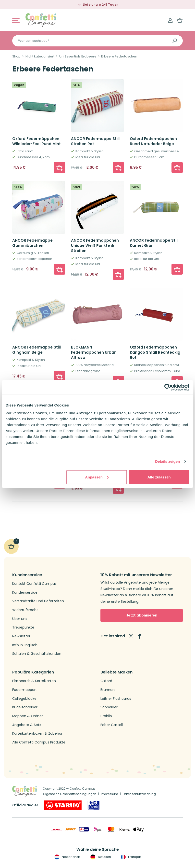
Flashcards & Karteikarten (34, 681)
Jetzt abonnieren (142, 615)
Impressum (110, 794)
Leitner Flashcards (116, 699)
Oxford (106, 681)
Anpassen (97, 477)
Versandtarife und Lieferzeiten (38, 601)
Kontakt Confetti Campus (34, 584)
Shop (16, 56)
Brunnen (108, 690)
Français (131, 857)
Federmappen (24, 690)
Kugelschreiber (25, 707)
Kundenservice (25, 593)
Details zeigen (167, 461)
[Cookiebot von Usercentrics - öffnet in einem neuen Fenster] (168, 387)
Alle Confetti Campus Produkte (39, 742)
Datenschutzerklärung (139, 794)
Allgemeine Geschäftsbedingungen (69, 794)
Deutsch (100, 857)
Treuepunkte (23, 627)
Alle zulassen (159, 477)
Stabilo (106, 716)
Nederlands (67, 857)
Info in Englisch (25, 645)
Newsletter (21, 636)
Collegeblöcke (24, 699)
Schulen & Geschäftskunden (37, 654)
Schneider (109, 707)
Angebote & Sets (27, 725)
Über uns (20, 619)
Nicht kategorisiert (40, 56)
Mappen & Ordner (28, 716)
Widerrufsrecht (25, 610)
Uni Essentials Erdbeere (78, 56)
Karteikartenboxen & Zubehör (37, 734)
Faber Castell (112, 725)
